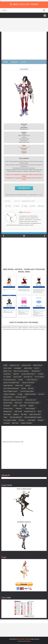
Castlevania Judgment (24, 147)
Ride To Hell (18, 412)
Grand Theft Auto (32, 380)
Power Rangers (30, 409)
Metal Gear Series (21, 397)
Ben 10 (37, 368)
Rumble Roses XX (30, 412)
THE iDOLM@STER (16, 417)
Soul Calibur (7, 414)
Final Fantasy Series (10, 380)
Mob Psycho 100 (30, 400)
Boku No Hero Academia (21, 371)
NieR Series (18, 403)
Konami (24, 150)
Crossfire (41, 374)
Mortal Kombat (8, 403)
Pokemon (19, 409)
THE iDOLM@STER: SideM (33, 417)
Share (17, 206)
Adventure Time (14, 365)
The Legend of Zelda (10, 420)
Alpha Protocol (38, 365)
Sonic (39, 412)
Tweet (8, 206)
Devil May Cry (28, 377)
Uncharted (7, 423)
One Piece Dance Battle (32, 403)
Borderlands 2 (36, 371)
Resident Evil (7, 412)
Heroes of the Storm (28, 383)
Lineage (20, 394)
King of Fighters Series (10, 391)
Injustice (28, 386)
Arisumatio (27, 212)
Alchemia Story (26, 365)
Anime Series (7, 368)
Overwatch (7, 406)
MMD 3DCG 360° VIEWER (25, 4)
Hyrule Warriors (8, 386)
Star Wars (24, 414)
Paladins (31, 406)
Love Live (41, 394)
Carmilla (24, 69)
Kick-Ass (31, 388)
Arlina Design (27, 641)
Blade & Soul (7, 371)
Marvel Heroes (8, 397)
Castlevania (17, 201)
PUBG (15, 406)
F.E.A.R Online (39, 377)
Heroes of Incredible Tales (11, 383)
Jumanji (23, 388)
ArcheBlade (17, 368)
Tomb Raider (31, 420)
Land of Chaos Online (27, 391)
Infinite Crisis (19, 386)
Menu (4, 10)
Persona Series (8, 409)
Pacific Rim (23, 406)
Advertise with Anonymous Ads (13, 442)
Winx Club (15, 423)
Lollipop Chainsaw (30, 394)
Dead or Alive (17, 377)
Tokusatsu (21, 420)
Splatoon (16, 414)
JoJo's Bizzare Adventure (11, 388)
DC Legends (7, 377)
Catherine (16, 374)
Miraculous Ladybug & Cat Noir (13, 400)
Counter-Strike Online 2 (28, 374)
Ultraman (40, 420)
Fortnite (20, 380)
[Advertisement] (24, 44)
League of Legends (9, 394)
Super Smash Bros (35, 414)
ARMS (5, 365)
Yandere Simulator (26, 423)
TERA (5, 417)
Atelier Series (28, 368)
